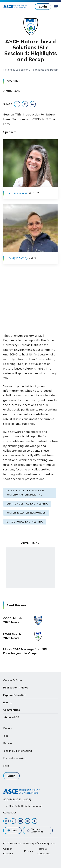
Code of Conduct (8, 851)
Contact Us (10, 812)
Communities (12, 710)
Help (6, 766)
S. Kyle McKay (18, 258)
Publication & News (16, 687)
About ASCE (11, 717)
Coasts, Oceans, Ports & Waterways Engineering (25, 493)
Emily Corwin (18, 193)
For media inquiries (14, 758)
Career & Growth (14, 680)
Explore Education (15, 695)
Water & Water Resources (26, 513)
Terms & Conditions (44, 851)
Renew (8, 743)
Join (6, 736)
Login (43, 6)
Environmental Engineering (27, 504)
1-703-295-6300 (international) (23, 806)
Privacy (29, 851)
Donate (8, 728)
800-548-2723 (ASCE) (17, 799)
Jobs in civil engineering (17, 751)
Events (8, 702)
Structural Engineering (25, 522)
